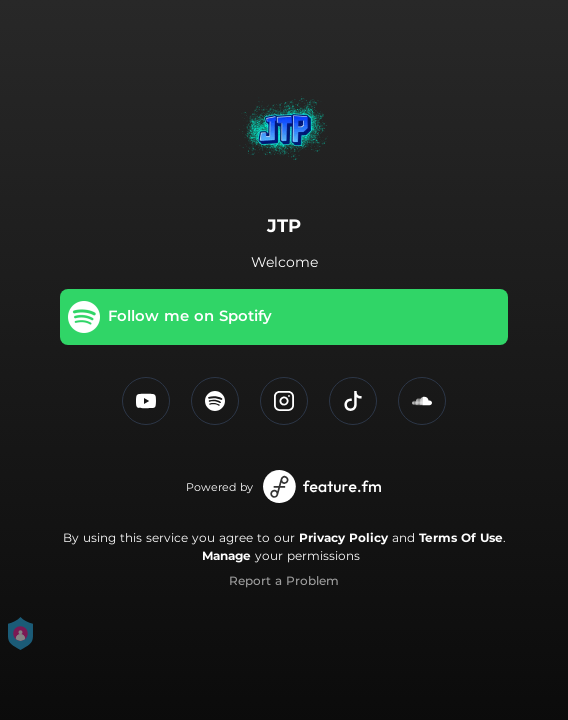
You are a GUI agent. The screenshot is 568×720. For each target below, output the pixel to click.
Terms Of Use (461, 537)
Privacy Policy (343, 537)
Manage (226, 555)
